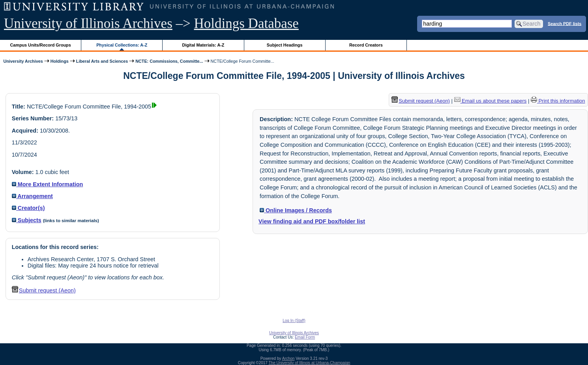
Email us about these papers (491, 101)
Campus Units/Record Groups (41, 45)
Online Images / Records (296, 210)
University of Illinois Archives (88, 23)
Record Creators (366, 45)
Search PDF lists (565, 23)
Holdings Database (246, 23)
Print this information (558, 101)
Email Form (305, 337)
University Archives (23, 61)
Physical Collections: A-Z (122, 45)
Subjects (27, 220)
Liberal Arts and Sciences (102, 61)
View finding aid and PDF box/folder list (312, 221)
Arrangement (32, 196)
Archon (288, 358)
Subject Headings (285, 45)
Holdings (60, 61)
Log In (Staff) (294, 321)
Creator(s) (28, 208)
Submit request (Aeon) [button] (44, 290)
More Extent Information (48, 184)
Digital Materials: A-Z (203, 45)
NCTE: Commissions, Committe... (169, 61)
